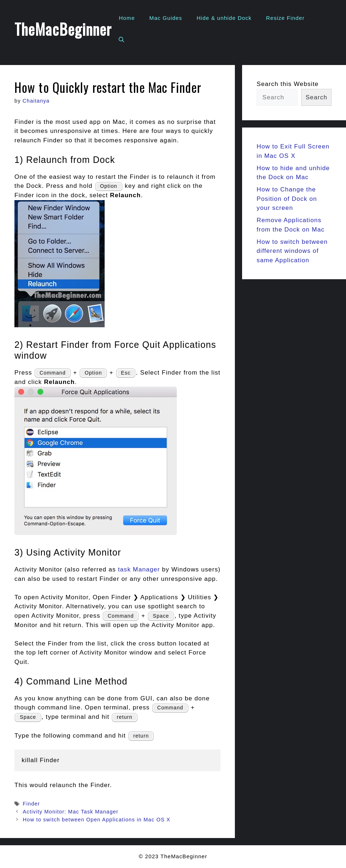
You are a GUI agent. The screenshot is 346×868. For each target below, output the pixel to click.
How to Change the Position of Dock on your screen (287, 199)
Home (127, 18)
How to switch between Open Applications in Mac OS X (97, 820)
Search (316, 97)
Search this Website (288, 84)
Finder (31, 804)
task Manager (139, 569)
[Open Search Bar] (121, 40)
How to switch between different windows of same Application (292, 251)
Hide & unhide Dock (224, 18)
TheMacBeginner (63, 29)
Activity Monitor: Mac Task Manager (71, 812)
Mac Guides (166, 18)
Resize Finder (285, 18)
